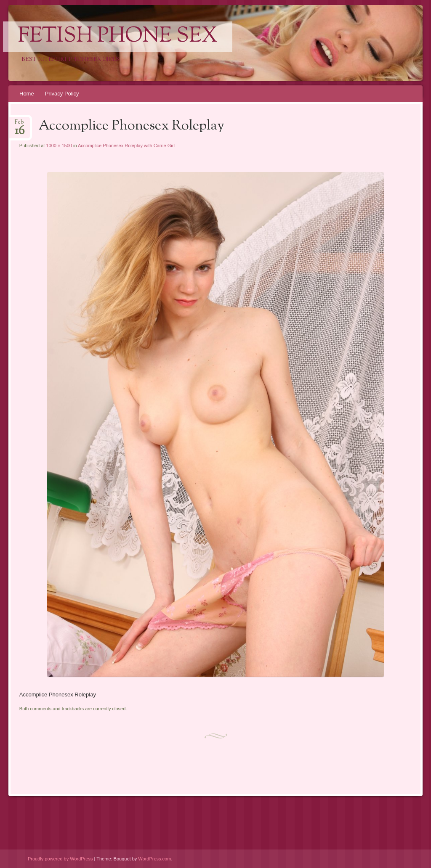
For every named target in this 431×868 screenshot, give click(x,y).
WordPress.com (154, 859)
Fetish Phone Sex (118, 37)
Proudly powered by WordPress (60, 859)
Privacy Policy (62, 94)
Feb (20, 125)
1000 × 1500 (59, 146)
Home (27, 94)
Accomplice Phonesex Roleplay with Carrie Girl (126, 146)
